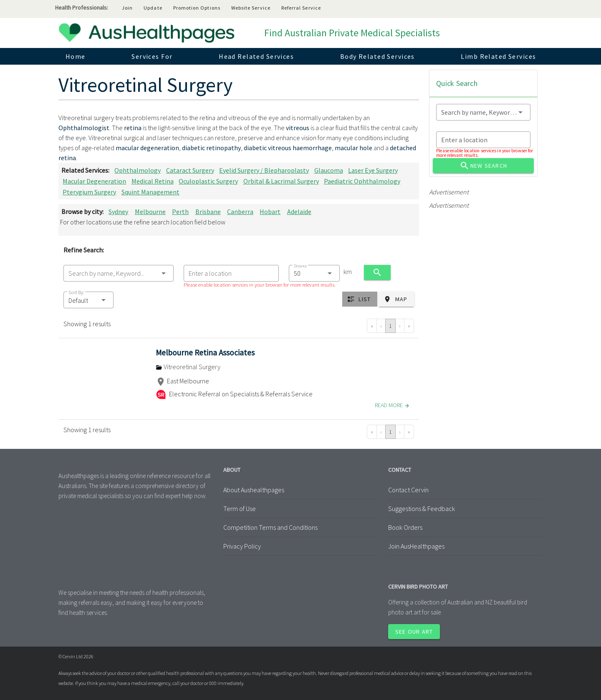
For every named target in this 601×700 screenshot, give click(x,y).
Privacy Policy (242, 546)
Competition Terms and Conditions (270, 527)
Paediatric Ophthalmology (362, 181)
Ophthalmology (138, 170)
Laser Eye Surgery (373, 170)
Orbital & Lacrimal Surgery (281, 181)
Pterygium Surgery (89, 192)
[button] (88, 300)
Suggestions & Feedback (422, 509)
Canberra (240, 212)
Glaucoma (329, 170)
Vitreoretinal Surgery (188, 367)
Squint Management (150, 192)
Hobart (270, 212)
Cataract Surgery (190, 170)
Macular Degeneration (94, 181)
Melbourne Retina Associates (205, 353)
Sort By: (76, 292)
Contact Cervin (408, 490)
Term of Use (240, 509)
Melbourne (150, 212)
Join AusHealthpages (416, 546)
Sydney (118, 212)
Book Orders (405, 527)
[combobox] (119, 273)
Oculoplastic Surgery (208, 181)
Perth (180, 212)
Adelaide (299, 212)
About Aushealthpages (254, 490)
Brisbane (208, 212)
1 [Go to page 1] (390, 326)
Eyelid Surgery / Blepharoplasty (264, 170)
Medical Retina (153, 181)
